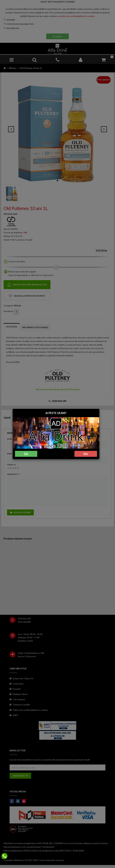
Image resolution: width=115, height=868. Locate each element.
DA (26, 454)
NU (86, 454)
